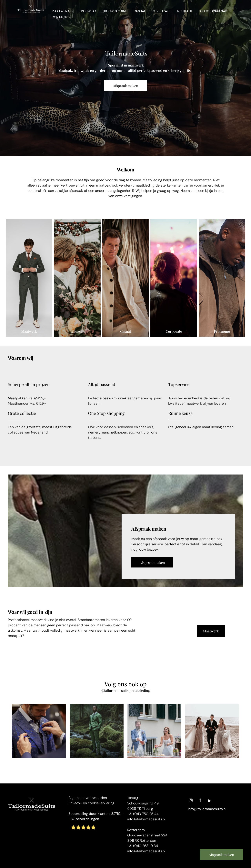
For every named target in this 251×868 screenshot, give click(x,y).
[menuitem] (62, 11)
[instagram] (191, 801)
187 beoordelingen (84, 819)
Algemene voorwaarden (88, 798)
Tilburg (133, 798)
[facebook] (200, 801)
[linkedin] (210, 801)
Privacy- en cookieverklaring (91, 803)
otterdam (137, 830)
